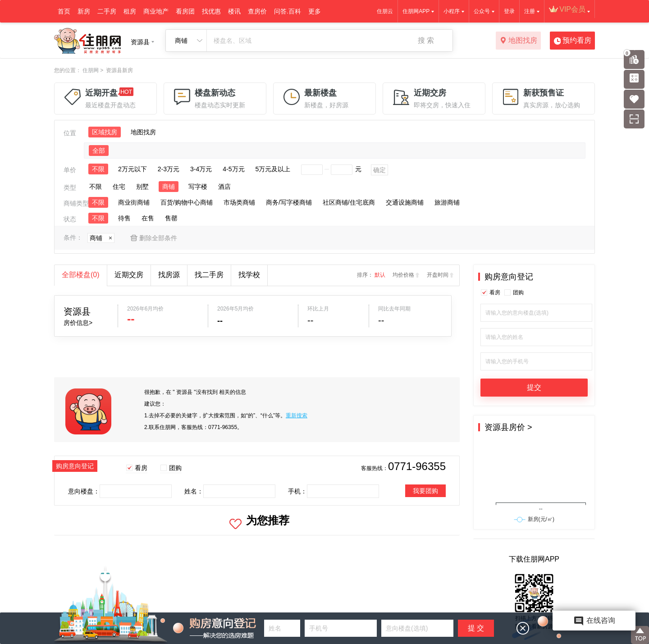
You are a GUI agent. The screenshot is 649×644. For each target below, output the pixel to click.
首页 (64, 11)
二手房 (107, 11)
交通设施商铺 (405, 202)
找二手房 (209, 275)
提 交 (476, 628)
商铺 (169, 187)
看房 (141, 468)
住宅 (119, 187)
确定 (379, 170)
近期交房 (129, 275)
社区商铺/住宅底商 (349, 202)
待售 (124, 218)
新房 (84, 11)
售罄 (171, 218)
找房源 (169, 275)
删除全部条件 (158, 238)
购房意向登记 (509, 277)
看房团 (185, 11)
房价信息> (78, 323)
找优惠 (211, 11)
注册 (530, 11)
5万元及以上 (273, 169)
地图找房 (519, 41)
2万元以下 (133, 169)
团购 (175, 468)
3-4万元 (201, 169)
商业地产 (156, 11)
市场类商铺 (239, 202)
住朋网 (91, 70)
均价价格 (403, 275)
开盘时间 (438, 275)
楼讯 (234, 11)
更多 (315, 11)
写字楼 (198, 187)
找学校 (249, 275)
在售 (148, 218)
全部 (99, 151)
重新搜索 (297, 416)
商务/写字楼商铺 (289, 202)
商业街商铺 (134, 202)
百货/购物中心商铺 (187, 202)
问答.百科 (288, 11)
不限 (98, 169)
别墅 (142, 187)
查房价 (257, 11)
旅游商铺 (447, 202)
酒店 (224, 187)
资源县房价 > (508, 427)
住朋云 (385, 11)
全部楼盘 (81, 275)
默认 (380, 275)
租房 (130, 11)
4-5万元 (233, 169)
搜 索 (426, 40)
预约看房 (573, 41)
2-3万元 (169, 169)
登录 (509, 11)
